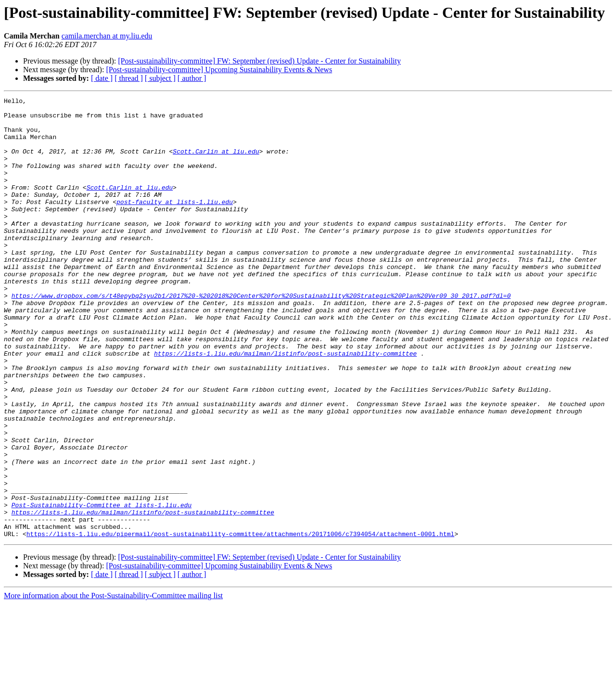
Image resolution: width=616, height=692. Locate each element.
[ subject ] (160, 78)
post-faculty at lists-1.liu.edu (175, 223)
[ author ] (192, 78)
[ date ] (102, 78)
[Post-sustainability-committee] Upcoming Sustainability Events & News (219, 70)
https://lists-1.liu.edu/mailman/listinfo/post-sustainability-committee (285, 405)
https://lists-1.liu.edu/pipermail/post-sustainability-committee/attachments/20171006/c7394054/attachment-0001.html (240, 622)
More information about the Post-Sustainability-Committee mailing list (113, 684)
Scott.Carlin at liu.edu (216, 163)
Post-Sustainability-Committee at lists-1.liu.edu (102, 587)
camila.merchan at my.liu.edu (107, 36)
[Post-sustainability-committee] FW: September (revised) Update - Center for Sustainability (259, 61)
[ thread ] (129, 78)
